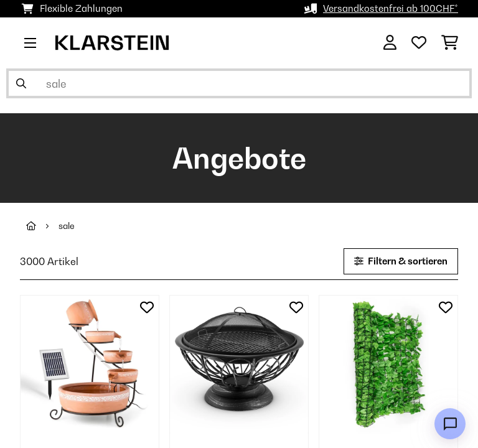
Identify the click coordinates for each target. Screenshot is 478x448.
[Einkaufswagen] (450, 43)
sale (67, 226)
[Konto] (390, 43)
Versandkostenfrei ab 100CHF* (391, 8)
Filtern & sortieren (401, 261)
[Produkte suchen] (239, 83)
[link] (90, 365)
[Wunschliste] (419, 43)
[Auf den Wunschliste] (147, 307)
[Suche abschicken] (21, 83)
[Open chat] (450, 424)
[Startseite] (42, 226)
